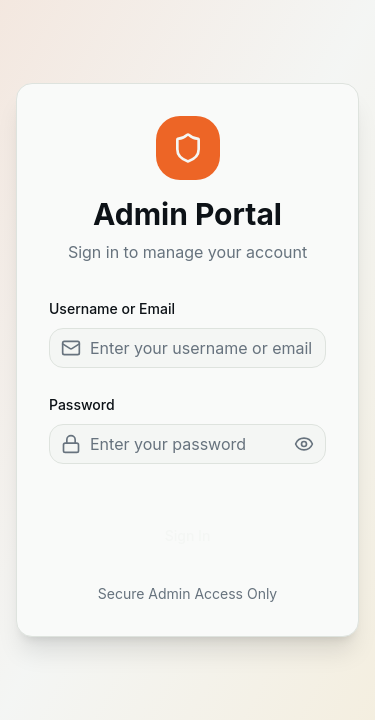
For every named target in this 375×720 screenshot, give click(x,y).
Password (82, 404)
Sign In (188, 535)
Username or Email (112, 308)
